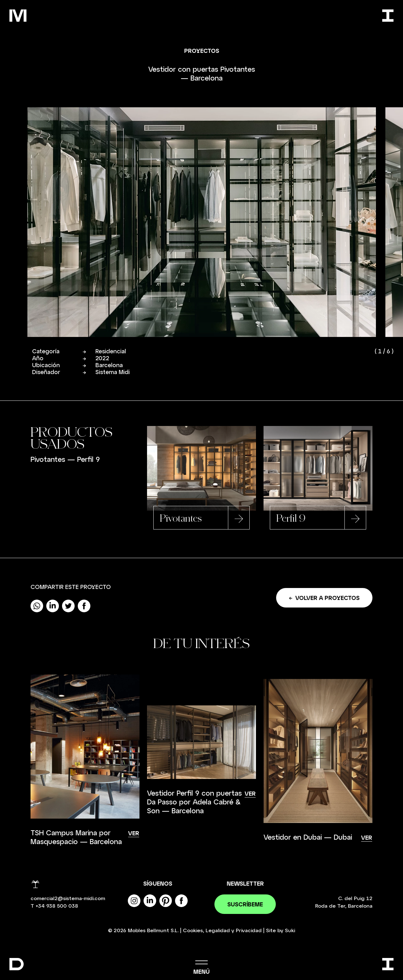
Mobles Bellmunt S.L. (153, 930)
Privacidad (249, 930)
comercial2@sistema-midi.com (68, 898)
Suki (290, 930)
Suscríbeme (245, 904)
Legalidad (218, 930)
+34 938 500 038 (57, 906)
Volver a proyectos (324, 598)
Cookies (193, 930)
